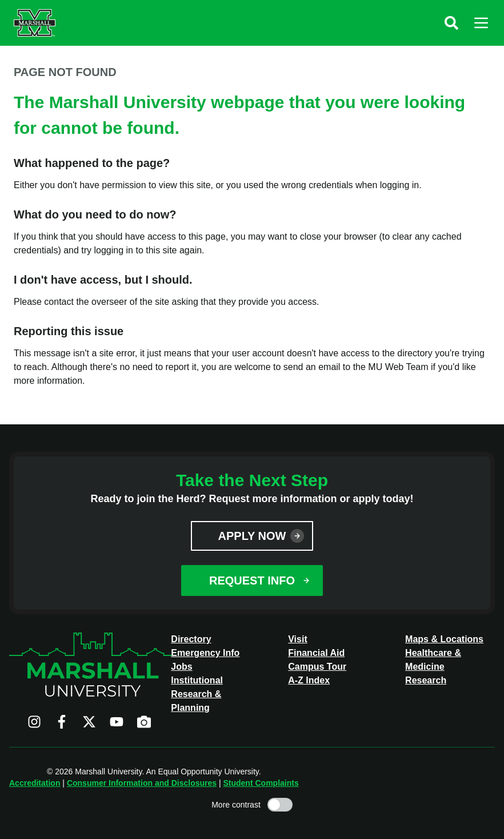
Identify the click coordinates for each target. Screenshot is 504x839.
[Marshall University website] (35, 23)
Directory (191, 639)
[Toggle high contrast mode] (280, 805)
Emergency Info (205, 653)
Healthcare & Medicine (433, 660)
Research (426, 680)
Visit (298, 639)
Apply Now (252, 536)
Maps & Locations (444, 639)
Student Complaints (261, 783)
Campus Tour (317, 667)
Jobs (181, 667)
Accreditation (35, 783)
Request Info (252, 580)
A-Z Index (309, 680)
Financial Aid (316, 653)
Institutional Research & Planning (197, 694)
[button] (451, 23)
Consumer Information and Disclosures (142, 783)
